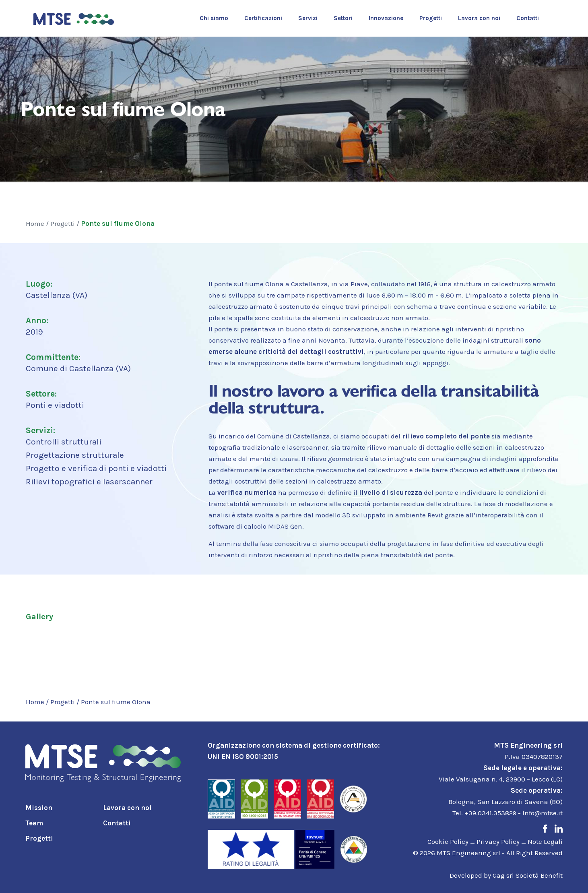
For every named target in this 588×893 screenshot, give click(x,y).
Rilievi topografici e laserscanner (89, 482)
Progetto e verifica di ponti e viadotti (96, 468)
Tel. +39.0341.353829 (484, 813)
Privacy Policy (498, 841)
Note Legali (545, 841)
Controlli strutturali (64, 442)
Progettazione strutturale (75, 455)
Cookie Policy (448, 841)
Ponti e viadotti (55, 405)
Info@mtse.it (543, 813)
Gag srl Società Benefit (528, 875)
